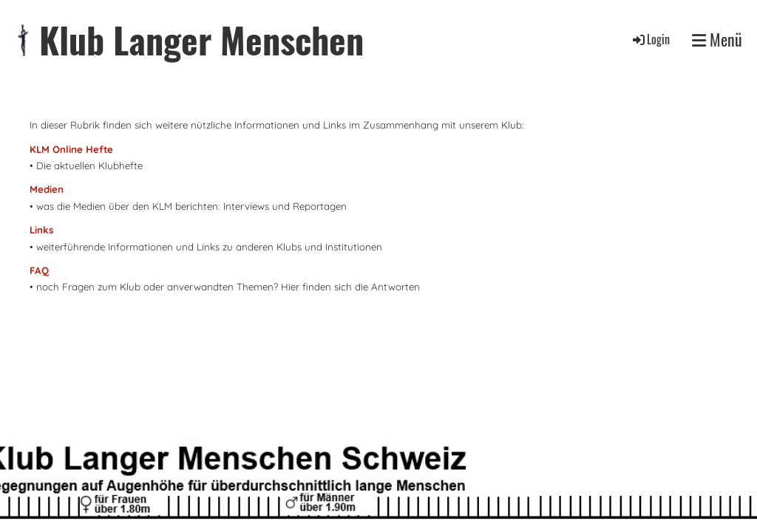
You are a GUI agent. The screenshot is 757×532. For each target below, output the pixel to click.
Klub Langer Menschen (201, 40)
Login (650, 39)
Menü (717, 40)
